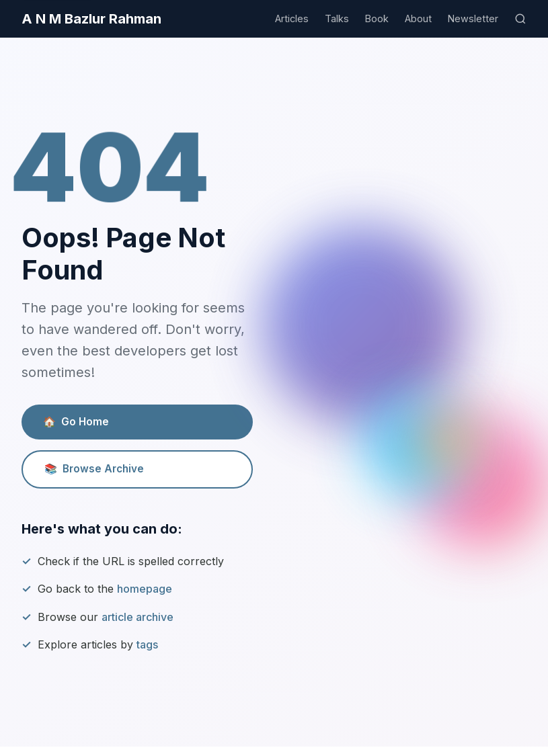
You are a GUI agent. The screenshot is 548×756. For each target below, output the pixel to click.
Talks (337, 18)
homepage (145, 589)
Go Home (76, 422)
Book (377, 18)
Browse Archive (94, 469)
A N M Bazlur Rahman (91, 19)
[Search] (520, 19)
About (418, 18)
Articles (292, 18)
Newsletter (473, 18)
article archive (138, 617)
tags (147, 644)
